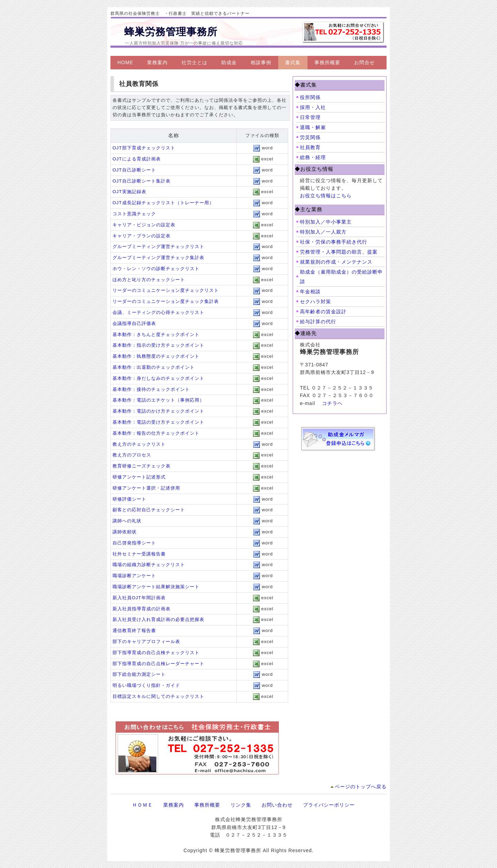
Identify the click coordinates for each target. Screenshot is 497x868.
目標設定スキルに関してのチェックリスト (158, 696)
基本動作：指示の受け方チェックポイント (158, 345)
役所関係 (310, 97)
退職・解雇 (313, 127)
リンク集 (241, 805)
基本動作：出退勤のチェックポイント (154, 367)
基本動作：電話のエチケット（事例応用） (158, 400)
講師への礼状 (127, 521)
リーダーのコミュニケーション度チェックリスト (166, 290)
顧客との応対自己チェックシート (149, 510)
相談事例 (261, 62)
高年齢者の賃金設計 (323, 312)
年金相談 (310, 292)
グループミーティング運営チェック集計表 (158, 258)
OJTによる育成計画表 (137, 159)
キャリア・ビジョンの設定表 (144, 225)
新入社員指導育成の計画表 (142, 609)
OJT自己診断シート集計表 (142, 181)
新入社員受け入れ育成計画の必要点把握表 (158, 619)
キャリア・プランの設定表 (142, 236)
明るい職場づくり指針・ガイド (146, 685)
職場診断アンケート (134, 576)
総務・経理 (313, 157)
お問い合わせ (277, 805)
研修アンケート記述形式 (139, 477)
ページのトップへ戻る (361, 787)
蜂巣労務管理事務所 (171, 32)
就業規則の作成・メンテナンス (336, 262)
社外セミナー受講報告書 (139, 554)
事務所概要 (327, 62)
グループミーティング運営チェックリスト (158, 246)
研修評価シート (129, 499)
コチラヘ (332, 403)
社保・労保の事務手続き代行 (334, 242)
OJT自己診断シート (134, 170)
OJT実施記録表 (129, 192)
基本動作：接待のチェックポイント (151, 389)
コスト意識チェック (134, 214)
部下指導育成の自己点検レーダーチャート (158, 664)
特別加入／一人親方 (323, 232)
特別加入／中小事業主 (326, 222)
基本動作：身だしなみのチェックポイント (158, 378)
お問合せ (364, 62)
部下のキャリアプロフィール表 (146, 642)
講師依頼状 (125, 532)
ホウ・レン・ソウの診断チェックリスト (156, 269)
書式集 (293, 62)
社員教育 (310, 147)
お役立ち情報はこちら (326, 196)
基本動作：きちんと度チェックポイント (156, 334)
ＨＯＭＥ (143, 805)
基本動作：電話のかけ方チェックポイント (158, 411)
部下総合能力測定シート (139, 674)
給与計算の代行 (318, 322)
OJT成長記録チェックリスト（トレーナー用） (163, 203)
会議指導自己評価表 (134, 323)
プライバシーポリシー (329, 805)
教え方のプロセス (132, 455)
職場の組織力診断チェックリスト (149, 565)
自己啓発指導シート (134, 543)
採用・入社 (313, 107)
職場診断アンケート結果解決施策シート (156, 587)
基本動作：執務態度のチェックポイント (156, 356)
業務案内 (157, 62)
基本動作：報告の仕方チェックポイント (156, 433)
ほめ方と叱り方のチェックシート (149, 280)
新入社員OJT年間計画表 (139, 598)
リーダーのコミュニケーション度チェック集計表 (166, 301)
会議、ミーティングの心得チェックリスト (158, 312)
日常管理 (310, 117)
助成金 (229, 62)
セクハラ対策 (315, 302)
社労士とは (194, 62)
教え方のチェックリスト (139, 444)
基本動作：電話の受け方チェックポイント (158, 422)
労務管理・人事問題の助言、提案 (339, 252)
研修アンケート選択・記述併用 (146, 488)
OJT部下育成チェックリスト (144, 148)
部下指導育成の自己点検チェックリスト (156, 653)
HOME (125, 62)
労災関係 (310, 137)
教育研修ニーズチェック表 (142, 466)
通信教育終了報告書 (134, 630)
